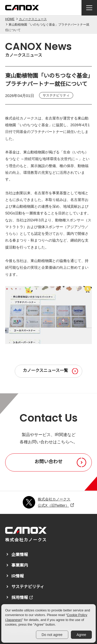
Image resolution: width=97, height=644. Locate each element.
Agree (81, 635)
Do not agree (52, 635)
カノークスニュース (33, 19)
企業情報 (20, 555)
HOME (10, 19)
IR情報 (18, 576)
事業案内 (20, 565)
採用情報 (20, 598)
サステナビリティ (28, 587)
